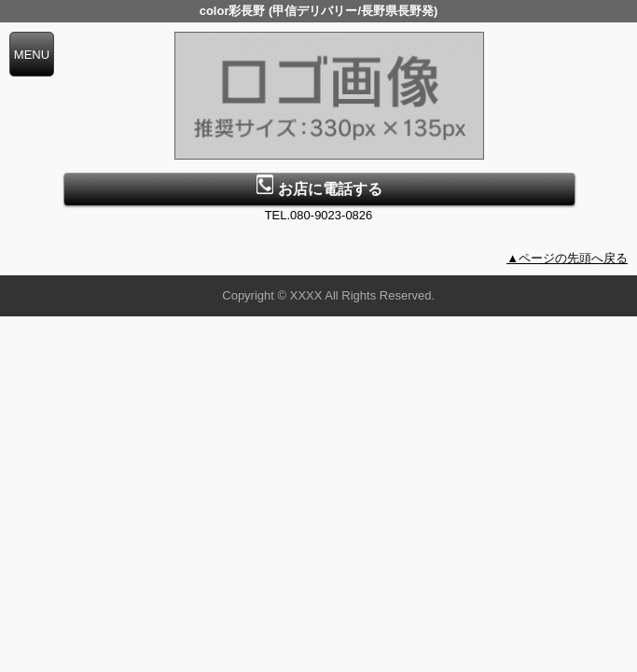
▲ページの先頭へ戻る (567, 258)
